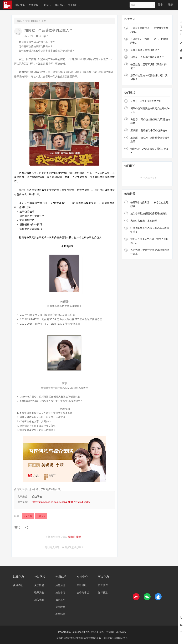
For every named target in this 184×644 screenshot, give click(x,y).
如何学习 (60, 592)
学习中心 (20, 5)
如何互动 (60, 600)
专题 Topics (32, 21)
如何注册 (60, 585)
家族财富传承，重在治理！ (145, 221)
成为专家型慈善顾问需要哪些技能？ (150, 213)
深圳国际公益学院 (86, 638)
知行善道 (103, 592)
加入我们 (39, 600)
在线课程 (35, 5)
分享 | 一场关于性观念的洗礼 (146, 101)
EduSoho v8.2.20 (81, 632)
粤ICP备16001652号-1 (116, 638)
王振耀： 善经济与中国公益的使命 (149, 130)
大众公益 (28, 516)
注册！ (80, 537)
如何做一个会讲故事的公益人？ (147, 57)
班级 (48, 5)
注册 (170, 4)
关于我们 (74, 5)
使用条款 (18, 585)
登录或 (72, 537)
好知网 (110, 632)
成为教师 (60, 607)
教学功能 (60, 614)
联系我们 (39, 592)
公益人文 (41, 516)
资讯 (19, 21)
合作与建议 (83, 592)
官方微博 (103, 585)
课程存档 (121, 632)
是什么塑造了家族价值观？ (145, 50)
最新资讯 (60, 5)
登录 (160, 4)
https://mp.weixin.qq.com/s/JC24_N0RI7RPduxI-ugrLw (61, 502)
